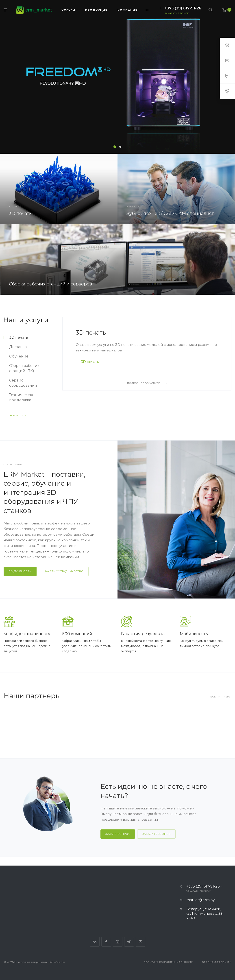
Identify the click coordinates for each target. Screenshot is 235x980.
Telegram (129, 942)
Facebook (106, 942)
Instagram (118, 942)
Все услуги (18, 415)
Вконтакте (95, 942)
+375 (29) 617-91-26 (183, 8)
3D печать (91, 333)
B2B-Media (57, 962)
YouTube (140, 942)
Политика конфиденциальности (169, 962)
